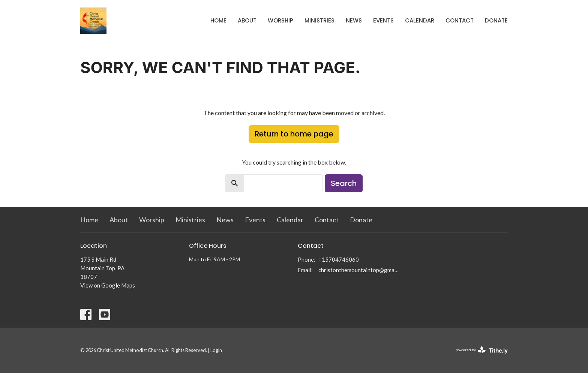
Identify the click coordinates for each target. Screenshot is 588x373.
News (354, 20)
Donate (496, 20)
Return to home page (294, 134)
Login (216, 350)
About (247, 20)
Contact (460, 20)
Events (383, 20)
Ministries (319, 20)
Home (218, 20)
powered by (482, 350)
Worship (280, 20)
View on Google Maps (108, 285)
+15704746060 (339, 259)
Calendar (420, 20)
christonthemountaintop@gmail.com (359, 270)
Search (344, 183)
